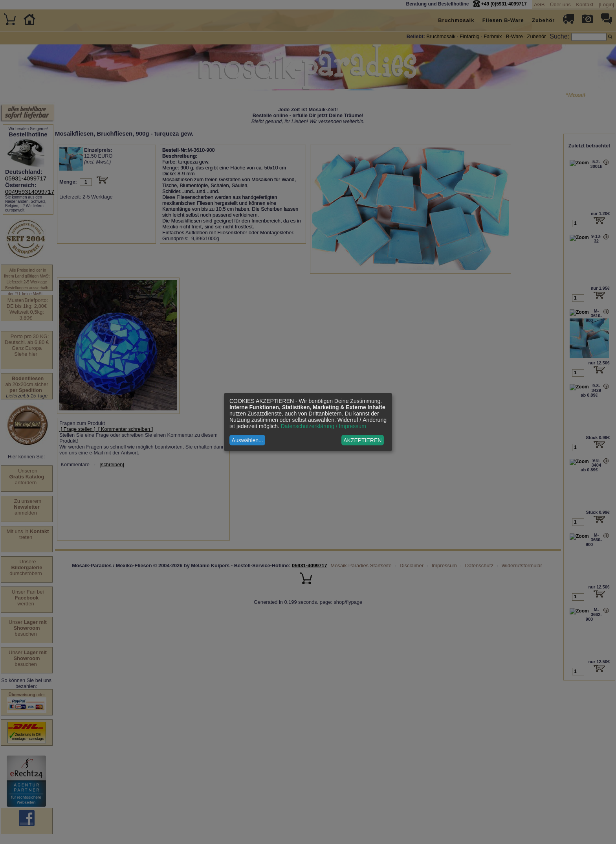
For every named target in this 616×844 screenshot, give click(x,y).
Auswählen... (247, 440)
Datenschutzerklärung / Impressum (324, 426)
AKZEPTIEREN (362, 440)
